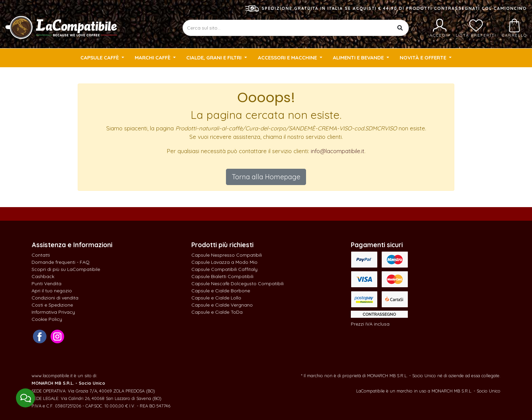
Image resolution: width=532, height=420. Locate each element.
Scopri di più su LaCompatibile (66, 269)
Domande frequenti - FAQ (61, 262)
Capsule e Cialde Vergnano (222, 305)
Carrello (514, 28)
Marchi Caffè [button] (153, 58)
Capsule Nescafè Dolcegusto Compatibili (237, 284)
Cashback (43, 276)
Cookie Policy (47, 319)
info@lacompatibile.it (338, 151)
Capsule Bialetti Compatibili (222, 276)
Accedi (440, 28)
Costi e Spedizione (52, 305)
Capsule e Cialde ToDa (217, 312)
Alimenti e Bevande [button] (359, 58)
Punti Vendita (46, 284)
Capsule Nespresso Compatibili (227, 255)
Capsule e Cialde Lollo (216, 298)
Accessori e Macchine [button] (288, 58)
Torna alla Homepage (266, 177)
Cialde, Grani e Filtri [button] (215, 58)
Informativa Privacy (53, 312)
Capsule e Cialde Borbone (221, 291)
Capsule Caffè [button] (100, 58)
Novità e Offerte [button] (424, 58)
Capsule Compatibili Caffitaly (224, 269)
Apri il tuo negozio (52, 291)
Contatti (41, 255)
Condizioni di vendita (55, 298)
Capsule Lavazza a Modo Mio (224, 262)
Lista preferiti (476, 28)
